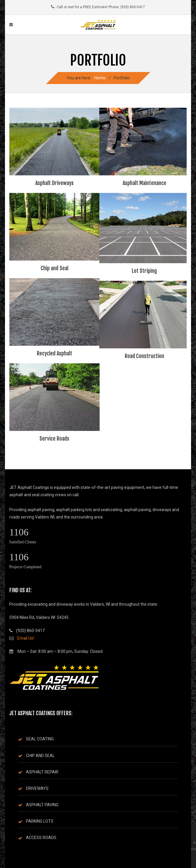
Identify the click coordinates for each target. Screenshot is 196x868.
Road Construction (144, 356)
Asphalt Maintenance (144, 183)
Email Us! (26, 638)
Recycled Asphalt (54, 353)
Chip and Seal (54, 268)
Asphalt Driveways (54, 183)
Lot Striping (144, 271)
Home (100, 78)
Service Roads (54, 439)
